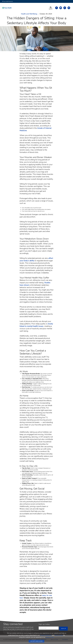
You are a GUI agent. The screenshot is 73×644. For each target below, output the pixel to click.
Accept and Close (37, 641)
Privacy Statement (46, 635)
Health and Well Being (29, 14)
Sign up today (44, 624)
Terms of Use (59, 635)
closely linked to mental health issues (36, 325)
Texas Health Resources (7, 1)
